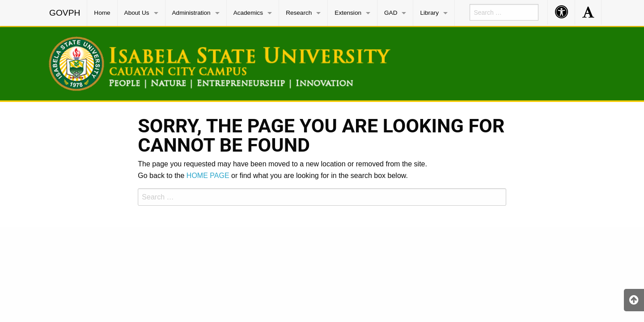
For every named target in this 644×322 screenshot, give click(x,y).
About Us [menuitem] (137, 13)
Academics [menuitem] (248, 13)
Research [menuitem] (299, 13)
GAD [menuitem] (391, 13)
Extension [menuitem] (348, 13)
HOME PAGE (208, 176)
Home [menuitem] (102, 13)
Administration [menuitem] (191, 13)
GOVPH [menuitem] (65, 13)
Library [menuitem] (429, 13)
